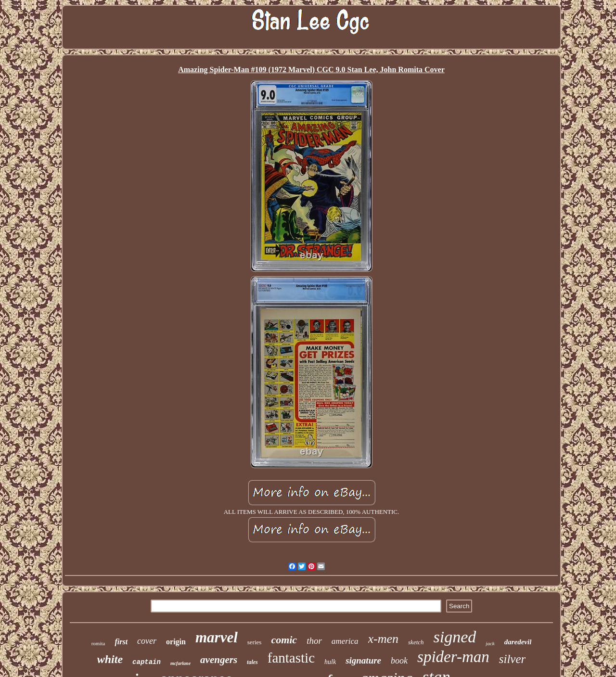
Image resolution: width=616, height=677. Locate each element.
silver (513, 659)
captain (147, 662)
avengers (219, 660)
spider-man (453, 657)
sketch (416, 642)
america (345, 641)
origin (176, 642)
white (110, 659)
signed (455, 637)
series (255, 642)
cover (147, 641)
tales (252, 662)
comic (284, 640)
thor (314, 641)
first (121, 642)
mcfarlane (180, 663)
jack (490, 643)
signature (363, 660)
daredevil (518, 642)
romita (98, 643)
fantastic (291, 658)
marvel (217, 637)
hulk (330, 662)
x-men (384, 639)
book (399, 661)
